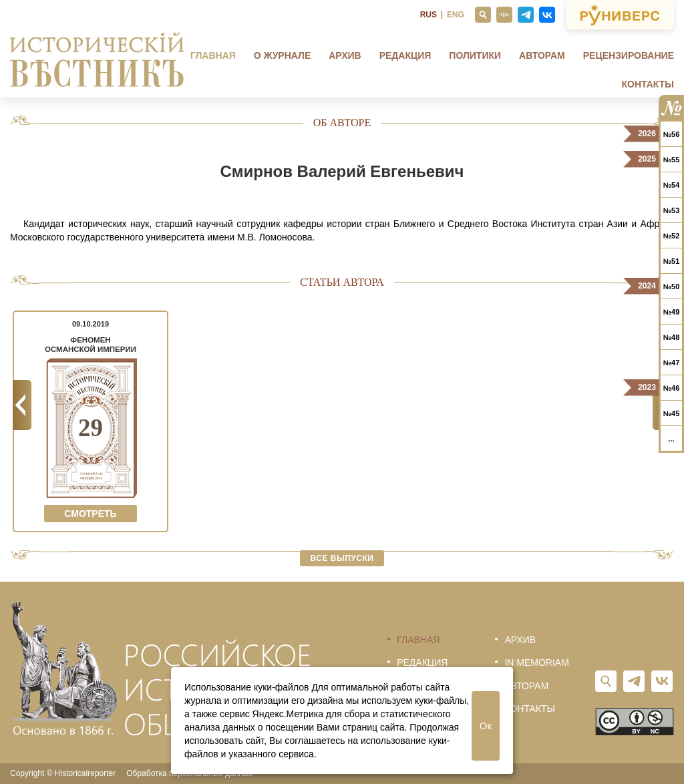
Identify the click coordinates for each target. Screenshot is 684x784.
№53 (672, 210)
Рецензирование (629, 55)
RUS (429, 15)
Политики (475, 55)
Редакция (405, 55)
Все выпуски (342, 558)
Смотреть (90, 514)
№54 (672, 185)
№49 (672, 312)
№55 (672, 160)
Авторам (542, 55)
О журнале (282, 55)
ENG (456, 15)
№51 (672, 261)
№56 (672, 134)
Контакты (648, 84)
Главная (213, 55)
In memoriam (536, 662)
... (671, 439)
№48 (672, 337)
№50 (672, 286)
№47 (672, 363)
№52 (672, 236)
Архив (345, 55)
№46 (672, 388)
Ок (486, 726)
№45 (672, 413)
